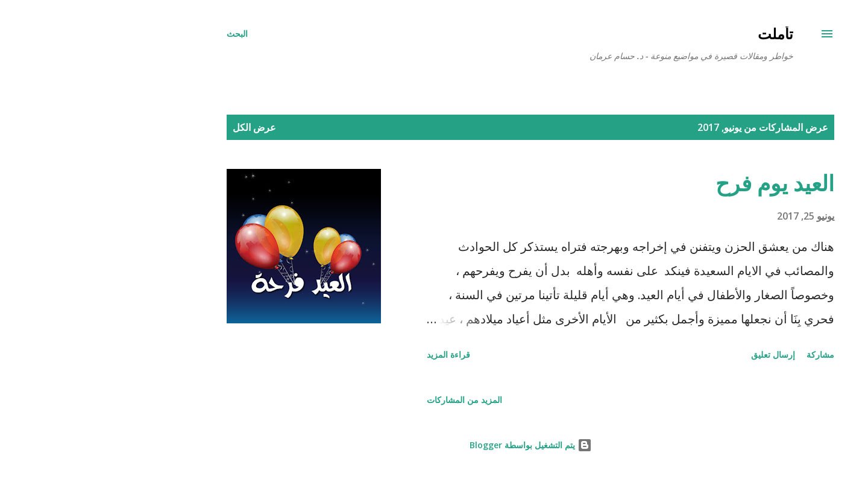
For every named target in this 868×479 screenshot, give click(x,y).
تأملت (679, 33)
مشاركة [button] (724, 354)
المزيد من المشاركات (368, 400)
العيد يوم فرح (678, 183)
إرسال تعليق (677, 354)
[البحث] (141, 34)
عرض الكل (158, 127)
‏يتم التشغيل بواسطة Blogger (434, 445)
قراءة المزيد (352, 354)
